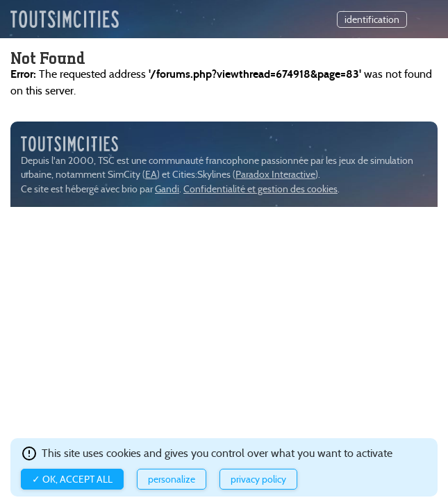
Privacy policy (258, 479)
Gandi (167, 189)
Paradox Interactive (275, 175)
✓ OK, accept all (72, 479)
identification (372, 19)
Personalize (172, 479)
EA (151, 175)
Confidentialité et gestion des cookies (260, 189)
